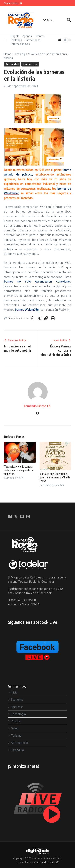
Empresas (16, 707)
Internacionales (20, 44)
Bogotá (15, 36)
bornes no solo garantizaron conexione (37, 281)
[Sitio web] (38, 413)
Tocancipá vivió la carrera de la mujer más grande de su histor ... (19, 470)
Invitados (16, 40)
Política (14, 721)
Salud (13, 728)
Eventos (40, 36)
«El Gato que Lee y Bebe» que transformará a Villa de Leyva (55, 477)
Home (8, 54)
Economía (16, 700)
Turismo (15, 736)
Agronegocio (18, 743)
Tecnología (20, 54)
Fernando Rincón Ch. (38, 406)
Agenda (27, 36)
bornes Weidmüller (27, 310)
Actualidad (12, 64)
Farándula (16, 750)
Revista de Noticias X (47, 862)
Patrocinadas (33, 40)
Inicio (13, 692)
